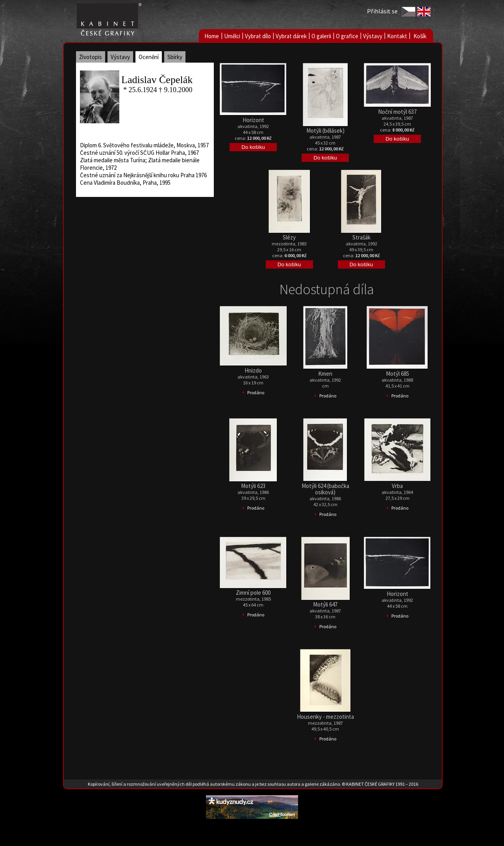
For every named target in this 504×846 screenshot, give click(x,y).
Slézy (289, 237)
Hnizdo (253, 370)
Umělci (232, 36)
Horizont (253, 120)
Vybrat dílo (258, 36)
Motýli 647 (325, 604)
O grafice (347, 36)
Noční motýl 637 (397, 112)
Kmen (325, 374)
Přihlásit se (382, 11)
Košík (420, 36)
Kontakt (397, 36)
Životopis (91, 57)
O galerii (321, 36)
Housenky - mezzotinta (325, 717)
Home (212, 36)
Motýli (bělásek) (325, 131)
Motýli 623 (253, 486)
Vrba (397, 486)
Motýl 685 (397, 374)
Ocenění (149, 57)
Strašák (361, 237)
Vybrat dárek (291, 36)
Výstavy (373, 36)
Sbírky (175, 57)
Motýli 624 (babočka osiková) (325, 489)
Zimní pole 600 (253, 593)
